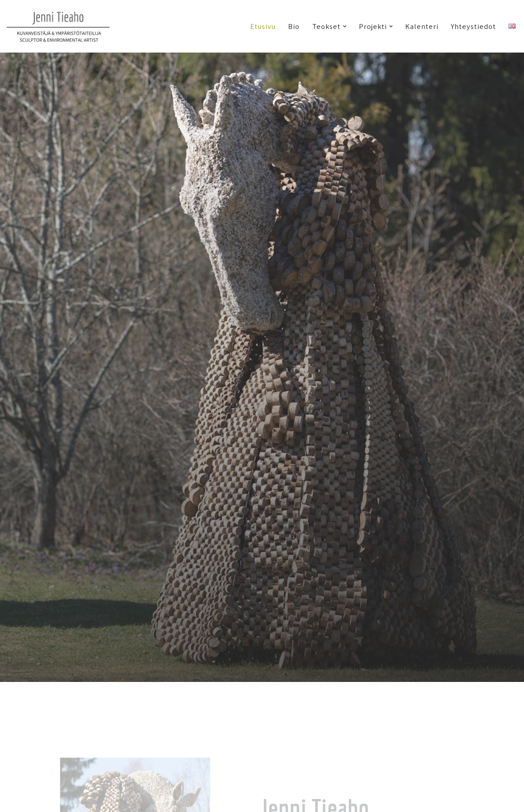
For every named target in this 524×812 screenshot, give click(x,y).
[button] (345, 26)
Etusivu (263, 26)
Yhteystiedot (473, 26)
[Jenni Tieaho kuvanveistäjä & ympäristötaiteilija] (58, 26)
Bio (294, 26)
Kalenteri (422, 26)
